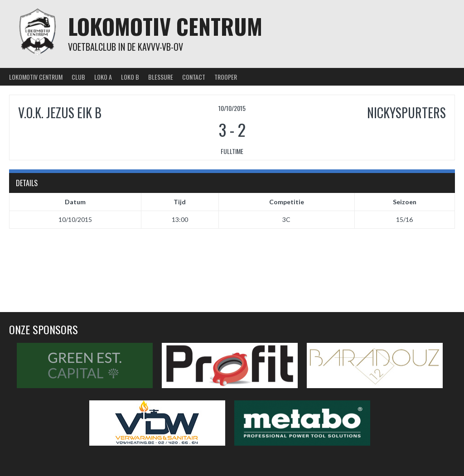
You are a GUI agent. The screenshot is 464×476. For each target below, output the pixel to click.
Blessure (161, 77)
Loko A (103, 77)
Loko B (130, 77)
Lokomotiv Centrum (165, 26)
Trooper (226, 77)
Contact (194, 77)
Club (78, 77)
